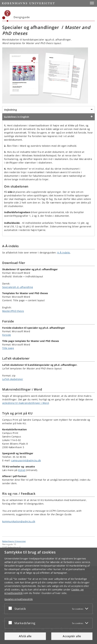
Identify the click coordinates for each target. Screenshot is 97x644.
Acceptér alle (72, 636)
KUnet (22, 470)
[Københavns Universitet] (6, 16)
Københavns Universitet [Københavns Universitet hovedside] (14, 541)
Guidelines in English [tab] (16, 117)
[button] (92, 3)
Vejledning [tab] (10, 110)
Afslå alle (25, 636)
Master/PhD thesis (13, 311)
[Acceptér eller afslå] (11, 608)
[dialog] (48, 596)
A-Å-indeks (64, 253)
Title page (8, 348)
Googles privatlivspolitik (19, 599)
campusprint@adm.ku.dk (26, 460)
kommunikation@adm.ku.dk (19, 521)
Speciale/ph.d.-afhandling (18, 287)
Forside (7, 335)
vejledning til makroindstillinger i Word (25, 403)
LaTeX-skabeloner (13, 379)
